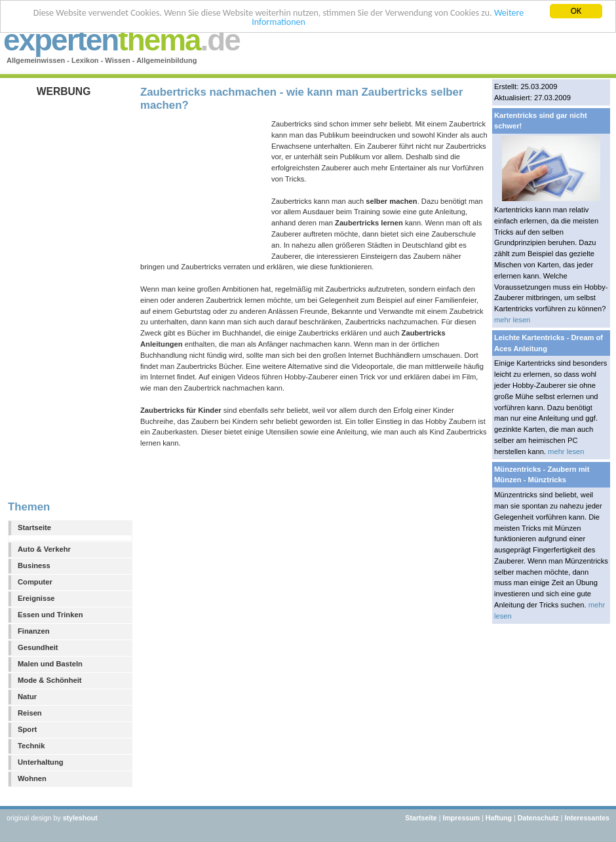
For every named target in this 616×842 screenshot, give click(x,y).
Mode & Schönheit (50, 680)
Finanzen (33, 631)
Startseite (34, 527)
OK (576, 11)
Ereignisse (36, 598)
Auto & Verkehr (44, 549)
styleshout (80, 818)
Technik (31, 746)
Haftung (499, 818)
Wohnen (32, 778)
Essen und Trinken (50, 615)
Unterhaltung (41, 762)
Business (34, 565)
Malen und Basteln (50, 664)
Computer (35, 582)
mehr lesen (512, 320)
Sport (27, 729)
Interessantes (587, 818)
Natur (27, 697)
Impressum (461, 818)
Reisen (30, 713)
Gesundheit (38, 647)
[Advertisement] (67, 294)
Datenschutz (538, 818)
